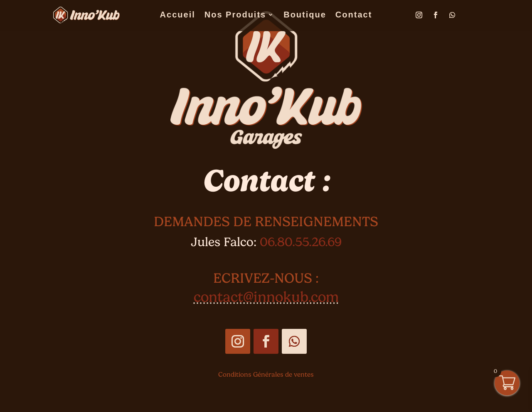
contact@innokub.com (266, 297)
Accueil (178, 15)
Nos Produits (235, 15)
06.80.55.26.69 (301, 242)
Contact (354, 15)
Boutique (305, 15)
